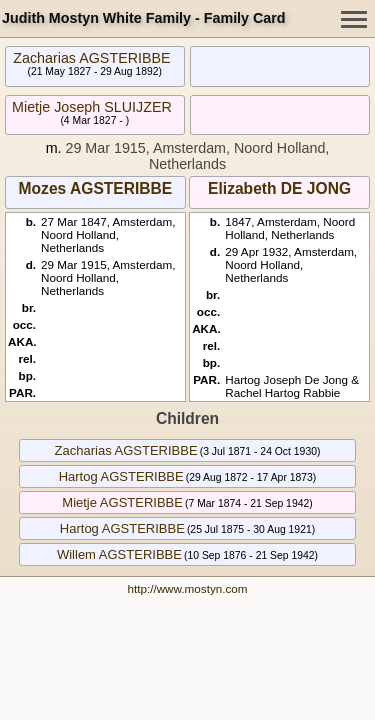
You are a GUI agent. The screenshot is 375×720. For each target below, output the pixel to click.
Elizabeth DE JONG (279, 188)
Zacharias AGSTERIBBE (91, 58)
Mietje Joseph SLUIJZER (92, 107)
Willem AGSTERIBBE (119, 554)
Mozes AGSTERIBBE (96, 188)
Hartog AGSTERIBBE (121, 476)
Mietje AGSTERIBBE (122, 502)
